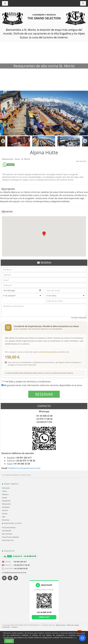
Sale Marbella (7, 531)
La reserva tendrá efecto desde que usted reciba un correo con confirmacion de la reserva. (39, 373)
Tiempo (4, 491)
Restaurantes (6, 504)
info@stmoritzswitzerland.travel (24, 468)
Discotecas (6, 520)
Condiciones (6, 627)
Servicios (5, 510)
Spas (4, 517)
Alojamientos (6, 501)
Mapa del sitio (61, 625)
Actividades (6, 507)
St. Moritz (26, 159)
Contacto (15, 627)
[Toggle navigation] (83, 3)
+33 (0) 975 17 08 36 (21, 565)
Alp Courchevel (7, 534)
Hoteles (5, 498)
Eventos (5, 514)
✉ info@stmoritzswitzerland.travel (14, 573)
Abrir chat (44, 617)
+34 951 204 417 (20, 562)
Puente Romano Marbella (10, 537)
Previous (3, 141)
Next (85, 141)
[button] (44, 234)
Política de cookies (73, 625)
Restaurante (8, 159)
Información (6, 488)
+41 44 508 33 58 (21, 569)
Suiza (18, 159)
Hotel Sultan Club (8, 540)
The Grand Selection (9, 528)
